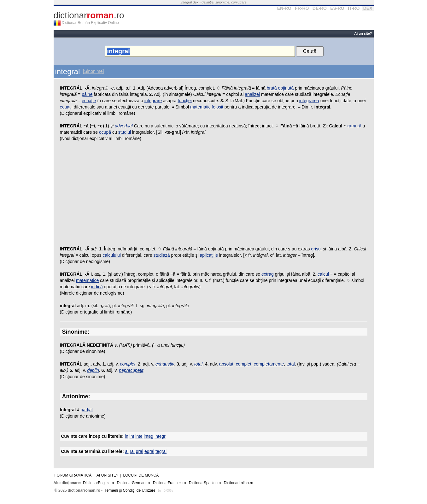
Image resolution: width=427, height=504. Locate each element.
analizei (252, 94)
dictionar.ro (89, 15)
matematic (200, 107)
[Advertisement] (214, 195)
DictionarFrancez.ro (170, 483)
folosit (217, 107)
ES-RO (337, 8)
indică (97, 287)
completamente (269, 364)
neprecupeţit (131, 370)
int (132, 436)
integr (160, 436)
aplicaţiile (209, 255)
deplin (93, 370)
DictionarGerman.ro (134, 483)
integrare (153, 101)
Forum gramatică (73, 475)
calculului (112, 255)
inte (139, 436)
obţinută (286, 88)
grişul (316, 249)
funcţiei (185, 101)
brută (272, 88)
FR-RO (302, 8)
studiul (125, 132)
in (127, 436)
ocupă (105, 132)
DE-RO (320, 8)
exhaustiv (165, 364)
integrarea (309, 101)
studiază (161, 255)
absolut (226, 364)
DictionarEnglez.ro (98, 483)
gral (140, 451)
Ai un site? (363, 33)
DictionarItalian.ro (238, 483)
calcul (323, 274)
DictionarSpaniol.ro (205, 483)
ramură (354, 126)
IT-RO (354, 8)
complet (128, 364)
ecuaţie (89, 101)
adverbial (124, 126)
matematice (87, 280)
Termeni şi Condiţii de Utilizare (130, 490)
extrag (268, 274)
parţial (87, 410)
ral (132, 451)
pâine (87, 94)
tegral (161, 451)
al (127, 451)
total (198, 364)
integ (149, 436)
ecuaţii (66, 107)
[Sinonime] (93, 71)
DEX (368, 8)
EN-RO (284, 8)
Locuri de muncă (141, 475)
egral (149, 451)
